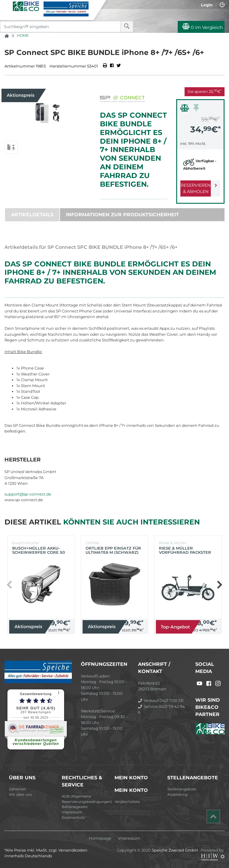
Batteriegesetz (75, 807)
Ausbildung (177, 795)
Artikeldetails (32, 215)
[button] (219, 585)
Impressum (72, 812)
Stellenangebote (182, 789)
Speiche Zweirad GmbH (175, 850)
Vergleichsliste (127, 802)
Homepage (100, 838)
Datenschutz (73, 818)
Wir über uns (20, 795)
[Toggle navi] (7, 6)
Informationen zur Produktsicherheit (122, 215)
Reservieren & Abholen (196, 188)
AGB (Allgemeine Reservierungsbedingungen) (86, 799)
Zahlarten (18, 789)
